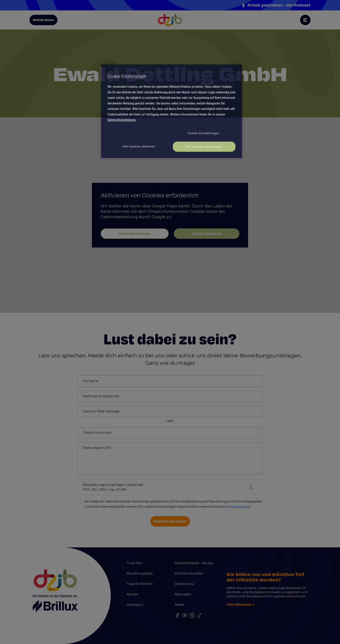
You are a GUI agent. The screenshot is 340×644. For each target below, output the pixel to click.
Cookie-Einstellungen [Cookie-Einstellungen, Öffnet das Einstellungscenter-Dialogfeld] (204, 133)
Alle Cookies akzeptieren (204, 147)
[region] (172, 111)
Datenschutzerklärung (122, 120)
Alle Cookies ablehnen (139, 146)
